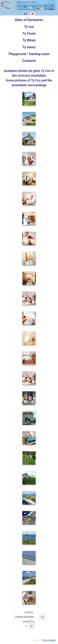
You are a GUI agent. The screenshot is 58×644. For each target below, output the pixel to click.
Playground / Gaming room (29, 54)
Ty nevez (29, 47)
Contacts (29, 61)
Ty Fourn (29, 33)
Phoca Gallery (49, 640)
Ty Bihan (29, 40)
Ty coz (29, 27)
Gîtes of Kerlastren (29, 20)
